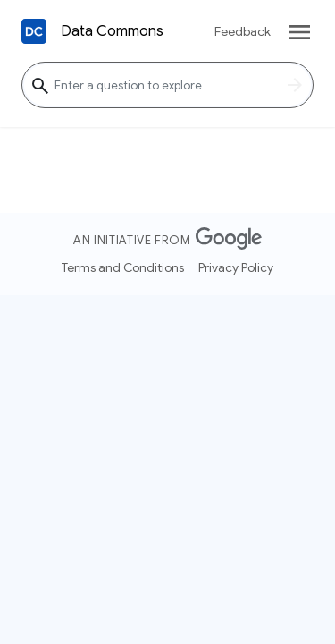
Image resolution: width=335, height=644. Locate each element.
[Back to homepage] (34, 31)
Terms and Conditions (123, 267)
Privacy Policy (236, 267)
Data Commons (112, 31)
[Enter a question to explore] (167, 85)
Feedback (243, 31)
